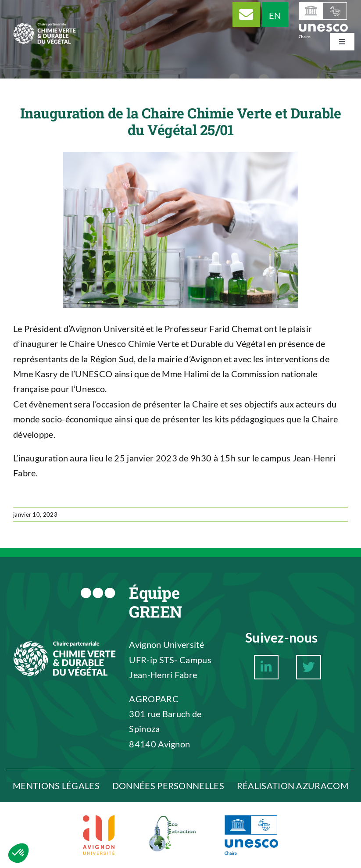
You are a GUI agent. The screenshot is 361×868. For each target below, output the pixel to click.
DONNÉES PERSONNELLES (168, 786)
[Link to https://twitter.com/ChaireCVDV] (308, 667)
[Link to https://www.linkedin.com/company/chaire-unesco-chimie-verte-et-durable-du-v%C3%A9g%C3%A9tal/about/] (266, 667)
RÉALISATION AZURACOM (293, 786)
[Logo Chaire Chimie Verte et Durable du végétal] (45, 14)
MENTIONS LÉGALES (56, 786)
